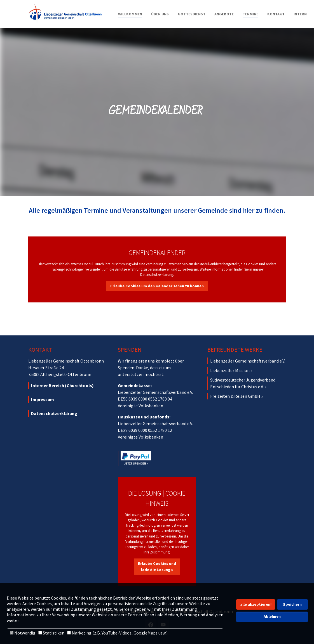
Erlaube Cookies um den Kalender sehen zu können (157, 286)
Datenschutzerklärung (54, 413)
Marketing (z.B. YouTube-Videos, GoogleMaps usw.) (117, 633)
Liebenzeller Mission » (231, 370)
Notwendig (23, 633)
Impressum (43, 399)
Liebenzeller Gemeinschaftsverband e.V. (248, 361)
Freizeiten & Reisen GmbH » (237, 396)
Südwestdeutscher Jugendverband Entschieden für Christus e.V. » (243, 383)
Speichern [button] (292, 604)
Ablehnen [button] (272, 616)
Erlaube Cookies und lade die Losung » (157, 567)
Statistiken (51, 633)
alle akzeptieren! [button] (256, 604)
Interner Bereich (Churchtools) (62, 385)
